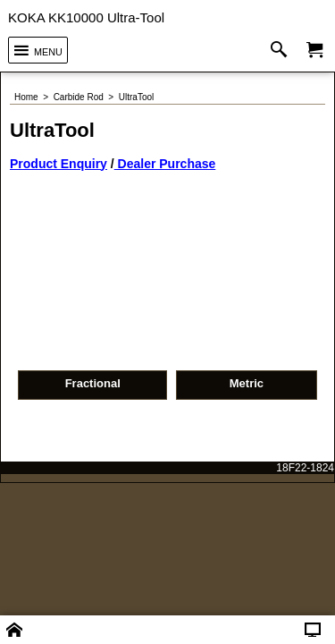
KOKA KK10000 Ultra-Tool (86, 17)
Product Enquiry (59, 137)
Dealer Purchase (165, 137)
